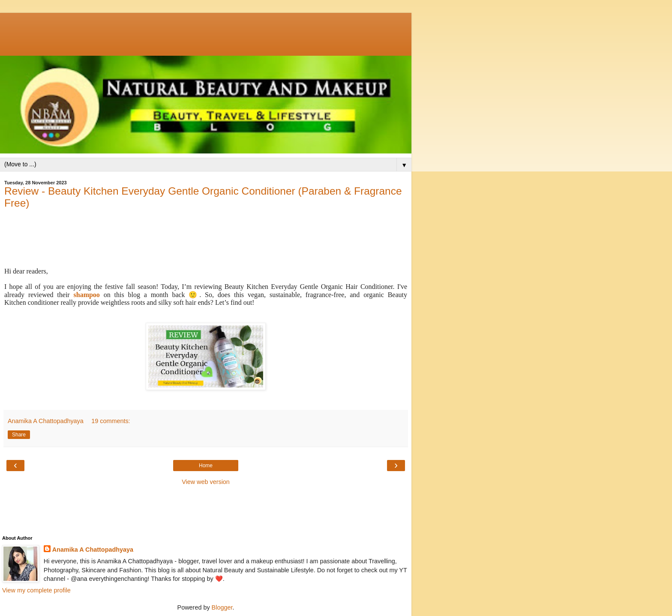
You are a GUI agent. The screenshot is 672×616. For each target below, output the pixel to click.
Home (206, 466)
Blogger (222, 607)
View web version (206, 482)
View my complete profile (36, 590)
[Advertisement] (206, 32)
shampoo (87, 295)
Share (19, 435)
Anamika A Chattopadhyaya (93, 550)
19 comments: (111, 421)
